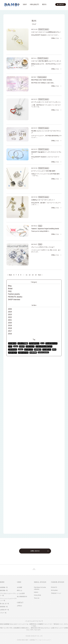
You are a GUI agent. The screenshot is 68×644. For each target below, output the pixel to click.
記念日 (22, 346)
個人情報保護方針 (22, 597)
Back (9, 275)
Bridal (10, 289)
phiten (21, 349)
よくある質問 (21, 593)
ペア (10, 346)
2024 (10, 312)
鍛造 (54, 349)
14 (36, 275)
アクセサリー (34, 343)
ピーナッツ (29, 349)
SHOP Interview (14, 300)
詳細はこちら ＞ (56, 38)
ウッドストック (51, 343)
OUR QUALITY (34, 5)
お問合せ (20, 606)
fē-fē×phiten (54, 590)
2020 (10, 323)
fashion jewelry (43, 352)
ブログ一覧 (3, 613)
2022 (10, 317)
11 (27, 275)
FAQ (10, 291)
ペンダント (47, 349)
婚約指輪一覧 (4, 590)
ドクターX (12, 343)
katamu (36, 592)
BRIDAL (8, 5)
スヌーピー (13, 353)
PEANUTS (54, 587)
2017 (10, 331)
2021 (10, 320)
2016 (10, 334)
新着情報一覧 (4, 607)
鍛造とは (20, 590)
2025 (10, 309)
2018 (10, 328)
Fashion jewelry (14, 294)
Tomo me (37, 598)
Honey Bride (38, 595)
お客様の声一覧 (4, 610)
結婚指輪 (33, 353)
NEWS (44, 5)
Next (40, 275)
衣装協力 (38, 349)
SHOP (25, 5)
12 (30, 275)
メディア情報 (23, 343)
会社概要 (20, 587)
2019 (10, 325)
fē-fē (42, 343)
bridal (16, 346)
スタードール (23, 353)
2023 (10, 315)
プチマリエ (13, 349)
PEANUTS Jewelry (15, 297)
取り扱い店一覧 (4, 604)
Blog (10, 286)
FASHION (17, 5)
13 (33, 275)
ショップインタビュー (44, 346)
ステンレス (30, 346)
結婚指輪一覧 (4, 587)
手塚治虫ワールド (56, 593)
